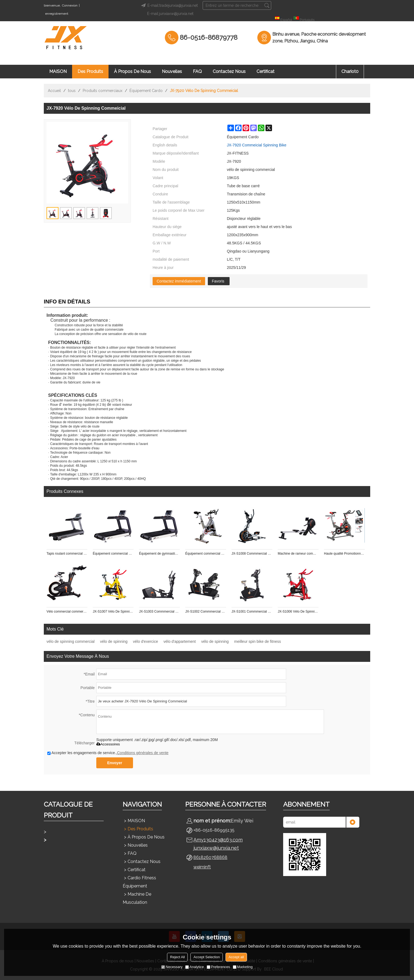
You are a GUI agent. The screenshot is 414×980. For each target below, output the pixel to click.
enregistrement (57, 14)
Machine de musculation (137, 898)
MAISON (58, 71)
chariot (350, 71)
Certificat (265, 71)
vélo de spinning (114, 641)
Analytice (195, 967)
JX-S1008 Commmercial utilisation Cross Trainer (252, 554)
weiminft (202, 867)
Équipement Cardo (146, 91)
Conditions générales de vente (143, 753)
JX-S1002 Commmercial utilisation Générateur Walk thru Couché (206, 612)
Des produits (90, 71)
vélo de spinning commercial (71, 641)
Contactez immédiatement (179, 281)
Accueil (54, 91)
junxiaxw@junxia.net (216, 848)
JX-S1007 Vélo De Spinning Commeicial (113, 612)
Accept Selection (207, 957)
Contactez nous (229, 71)
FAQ (197, 71)
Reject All (177, 957)
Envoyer (115, 763)
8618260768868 (210, 857)
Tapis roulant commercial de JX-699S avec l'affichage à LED (67, 554)
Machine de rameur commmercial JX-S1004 (298, 554)
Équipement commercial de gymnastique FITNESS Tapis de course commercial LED (113, 554)
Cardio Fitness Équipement (139, 882)
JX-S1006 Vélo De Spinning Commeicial (298, 612)
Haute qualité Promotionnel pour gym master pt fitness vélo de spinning (344, 554)
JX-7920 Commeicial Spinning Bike (257, 145)
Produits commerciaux (103, 91)
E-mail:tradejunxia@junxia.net (169, 5)
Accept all (236, 957)
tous (72, 91)
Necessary (172, 967)
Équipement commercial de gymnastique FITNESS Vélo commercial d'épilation (206, 554)
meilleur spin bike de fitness (258, 641)
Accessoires (108, 744)
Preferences (218, 967)
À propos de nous (132, 71)
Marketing (243, 967)
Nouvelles (172, 71)
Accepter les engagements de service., (108, 753)
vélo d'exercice (146, 641)
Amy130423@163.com (218, 840)
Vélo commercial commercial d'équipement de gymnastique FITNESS (67, 612)
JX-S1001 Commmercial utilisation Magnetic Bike (252, 612)
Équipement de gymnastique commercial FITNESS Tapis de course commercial (159, 554)
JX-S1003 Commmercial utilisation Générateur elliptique (159, 612)
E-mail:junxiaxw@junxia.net (170, 14)
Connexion (70, 5)
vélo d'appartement (180, 641)
